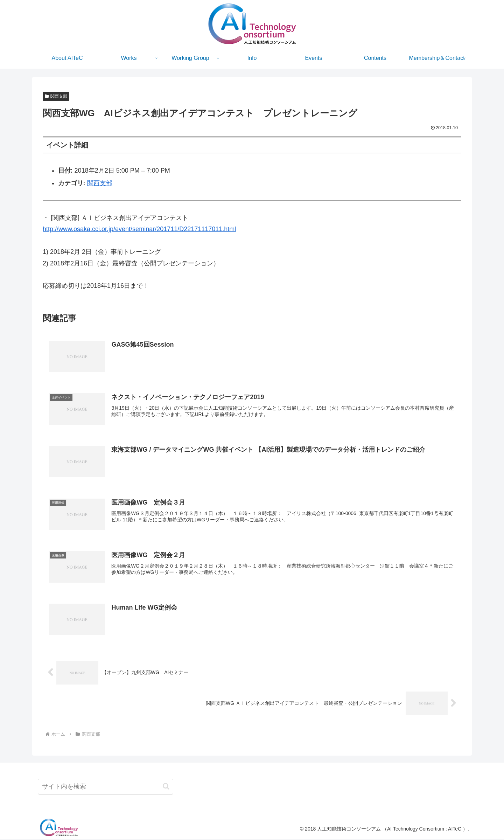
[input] (106, 788)
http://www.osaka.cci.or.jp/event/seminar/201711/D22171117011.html (139, 229)
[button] (166, 787)
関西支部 (56, 96)
